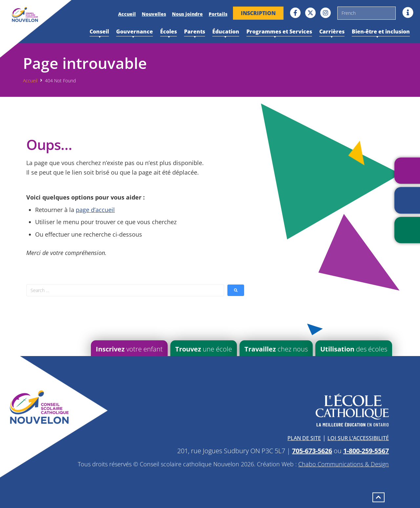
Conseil (99, 32)
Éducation (226, 32)
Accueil (127, 14)
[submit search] (236, 290)
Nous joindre (187, 14)
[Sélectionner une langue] (367, 13)
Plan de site (304, 438)
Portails (218, 14)
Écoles (168, 32)
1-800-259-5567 (366, 451)
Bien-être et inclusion (381, 32)
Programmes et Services (279, 32)
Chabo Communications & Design (344, 464)
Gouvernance (135, 32)
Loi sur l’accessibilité (358, 438)
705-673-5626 (312, 451)
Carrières (332, 32)
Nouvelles (154, 14)
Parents (195, 32)
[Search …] (125, 290)
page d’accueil (95, 210)
